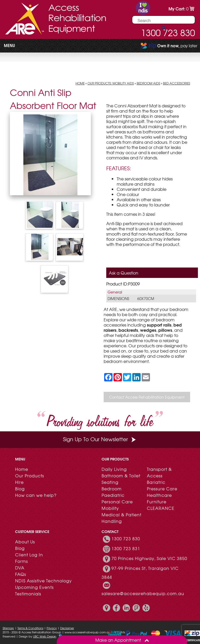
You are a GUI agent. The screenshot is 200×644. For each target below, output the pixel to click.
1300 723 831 (126, 548)
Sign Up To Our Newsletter (100, 439)
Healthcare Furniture (159, 498)
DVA (20, 568)
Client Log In (29, 555)
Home (80, 83)
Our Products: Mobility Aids (111, 83)
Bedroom (112, 489)
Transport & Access (159, 472)
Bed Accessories (177, 83)
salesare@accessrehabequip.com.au (143, 593)
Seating (110, 482)
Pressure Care (162, 489)
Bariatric (156, 482)
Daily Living (114, 469)
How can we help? (36, 495)
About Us (25, 542)
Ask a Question (124, 273)
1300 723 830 (126, 538)
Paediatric (113, 495)
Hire (19, 482)
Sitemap (8, 628)
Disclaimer (67, 628)
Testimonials (28, 594)
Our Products (30, 476)
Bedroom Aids (148, 83)
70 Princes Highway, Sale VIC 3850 (149, 558)
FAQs (21, 574)
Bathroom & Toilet (121, 476)
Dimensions (118, 298)
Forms (21, 561)
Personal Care (117, 502)
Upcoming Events (34, 587)
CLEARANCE (161, 508)
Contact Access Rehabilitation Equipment (147, 397)
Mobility (110, 508)
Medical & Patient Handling (121, 518)
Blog (20, 489)
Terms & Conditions (30, 628)
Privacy (52, 628)
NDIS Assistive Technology (43, 581)
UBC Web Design (45, 636)
